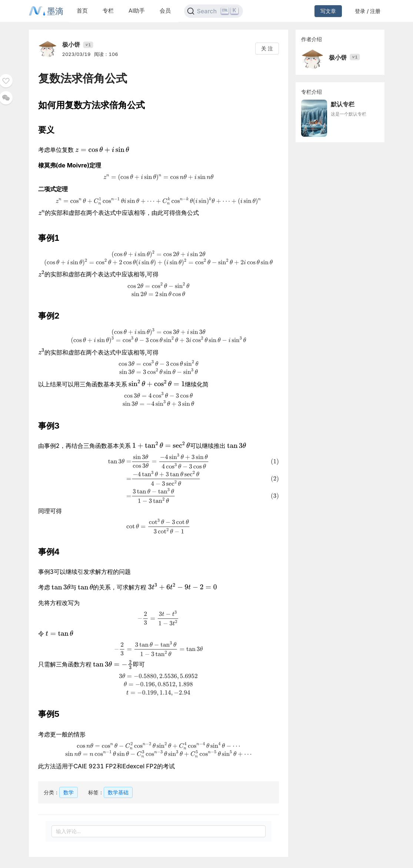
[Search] (214, 11)
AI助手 (137, 11)
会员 (165, 11)
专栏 (108, 11)
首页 (82, 11)
